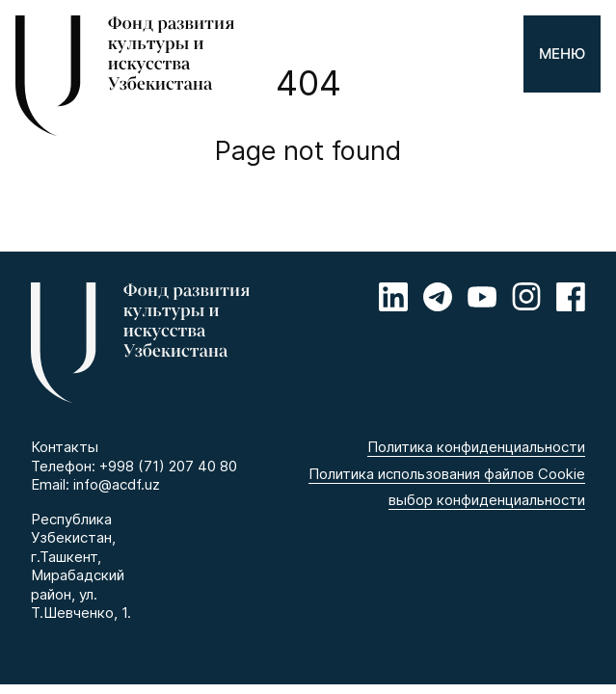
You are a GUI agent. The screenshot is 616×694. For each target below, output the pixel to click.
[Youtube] (482, 297)
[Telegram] (438, 297)
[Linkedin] (393, 297)
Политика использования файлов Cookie (447, 474)
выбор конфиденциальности (487, 500)
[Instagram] (526, 297)
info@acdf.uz (117, 484)
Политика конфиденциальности (476, 447)
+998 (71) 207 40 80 (168, 466)
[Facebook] (571, 297)
